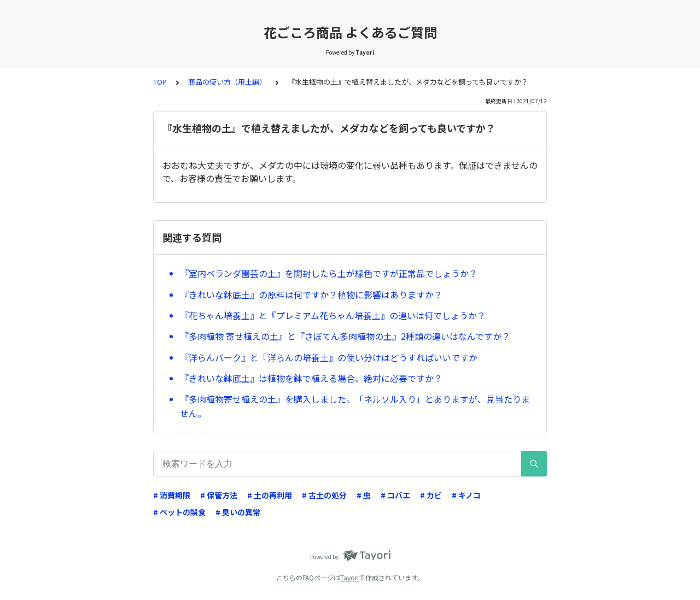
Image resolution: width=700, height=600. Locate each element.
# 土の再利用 (270, 495)
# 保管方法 (219, 495)
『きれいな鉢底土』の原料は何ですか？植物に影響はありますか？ (311, 295)
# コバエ (395, 495)
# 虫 (364, 495)
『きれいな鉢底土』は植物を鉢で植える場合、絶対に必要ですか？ (311, 378)
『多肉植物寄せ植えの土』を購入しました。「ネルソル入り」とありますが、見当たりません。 (355, 406)
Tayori (349, 577)
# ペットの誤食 (179, 512)
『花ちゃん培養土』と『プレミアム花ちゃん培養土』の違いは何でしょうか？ (333, 315)
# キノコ (466, 495)
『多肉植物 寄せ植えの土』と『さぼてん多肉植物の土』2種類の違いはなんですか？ (345, 336)
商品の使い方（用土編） (227, 82)
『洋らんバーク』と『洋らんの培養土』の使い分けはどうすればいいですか (329, 357)
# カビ (431, 495)
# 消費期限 (172, 495)
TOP (160, 82)
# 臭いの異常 (238, 512)
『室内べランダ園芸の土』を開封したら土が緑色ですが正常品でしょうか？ (329, 273)
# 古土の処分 (324, 495)
